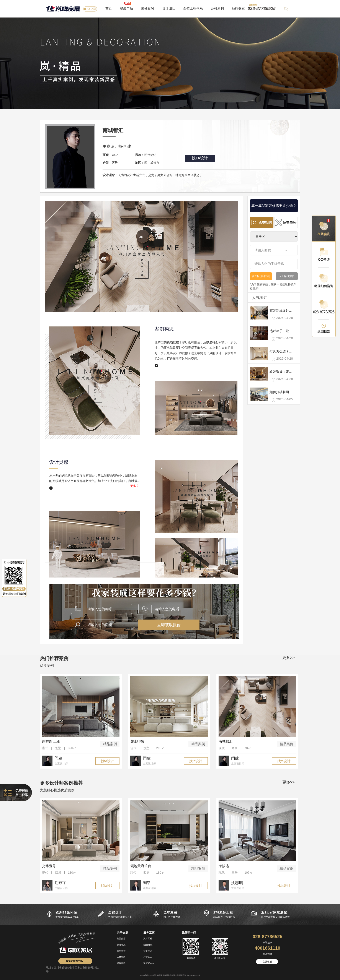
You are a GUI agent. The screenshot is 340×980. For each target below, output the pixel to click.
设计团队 (169, 8)
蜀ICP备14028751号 (194, 976)
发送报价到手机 (261, 276)
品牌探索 (238, 8)
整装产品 (126, 8)
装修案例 (147, 8)
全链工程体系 (193, 8)
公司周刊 (217, 8)
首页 (109, 8)
